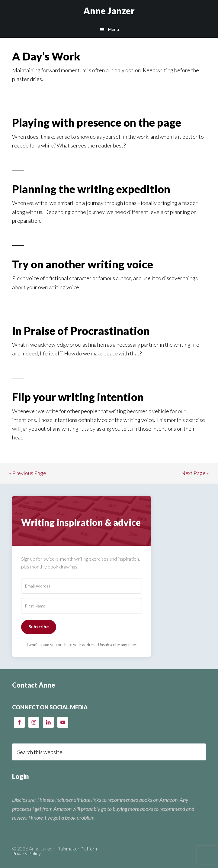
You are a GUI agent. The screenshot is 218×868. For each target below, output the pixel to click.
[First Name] (82, 606)
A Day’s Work (46, 56)
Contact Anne (34, 685)
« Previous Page (28, 473)
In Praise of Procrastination (81, 331)
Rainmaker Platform (78, 849)
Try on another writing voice (83, 264)
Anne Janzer (109, 11)
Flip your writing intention (78, 397)
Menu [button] (114, 29)
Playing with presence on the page (97, 122)
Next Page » (195, 473)
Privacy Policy (26, 853)
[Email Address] (82, 586)
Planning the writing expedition (91, 189)
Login (21, 776)
